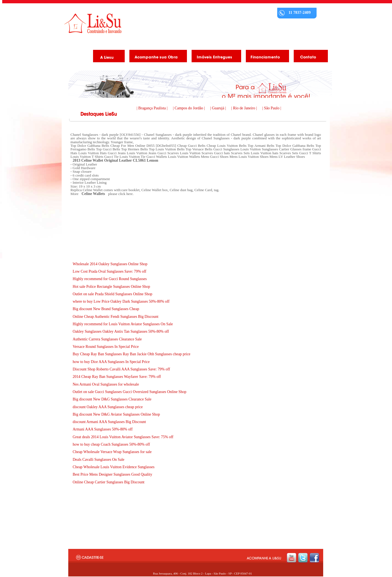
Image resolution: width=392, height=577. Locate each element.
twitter (303, 558)
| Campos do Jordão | (189, 108)
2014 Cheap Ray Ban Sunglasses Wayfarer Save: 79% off (117, 377)
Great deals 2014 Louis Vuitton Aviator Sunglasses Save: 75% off (123, 437)
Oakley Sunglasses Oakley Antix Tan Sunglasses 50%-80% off (121, 331)
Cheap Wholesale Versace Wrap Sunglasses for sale (112, 452)
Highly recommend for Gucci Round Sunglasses (110, 279)
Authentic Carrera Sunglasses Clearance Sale (107, 339)
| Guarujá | (219, 108)
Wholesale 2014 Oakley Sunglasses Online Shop (110, 264)
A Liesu (107, 57)
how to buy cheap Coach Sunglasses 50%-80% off (111, 444)
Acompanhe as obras (156, 57)
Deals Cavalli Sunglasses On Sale (99, 460)
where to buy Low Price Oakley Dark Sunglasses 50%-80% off (121, 301)
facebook (315, 558)
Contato (309, 57)
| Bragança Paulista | (153, 108)
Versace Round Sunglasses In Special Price (106, 347)
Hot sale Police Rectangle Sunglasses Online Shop (111, 287)
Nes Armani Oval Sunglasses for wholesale (106, 384)
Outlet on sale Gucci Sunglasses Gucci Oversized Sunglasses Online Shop (130, 392)
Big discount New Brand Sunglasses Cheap (106, 309)
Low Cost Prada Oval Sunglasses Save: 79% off (109, 271)
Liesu (93, 23)
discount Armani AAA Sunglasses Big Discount (109, 422)
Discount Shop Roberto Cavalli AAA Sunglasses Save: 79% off (121, 369)
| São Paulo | (272, 108)
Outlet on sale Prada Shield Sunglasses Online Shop (112, 294)
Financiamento (265, 57)
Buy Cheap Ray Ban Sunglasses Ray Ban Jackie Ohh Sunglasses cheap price (132, 354)
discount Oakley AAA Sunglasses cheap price (108, 407)
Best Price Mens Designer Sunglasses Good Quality (112, 474)
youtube (291, 558)
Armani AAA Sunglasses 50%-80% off (103, 429)
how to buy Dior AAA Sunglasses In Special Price (111, 362)
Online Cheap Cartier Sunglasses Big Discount (109, 482)
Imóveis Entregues (214, 57)
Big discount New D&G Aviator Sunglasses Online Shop (116, 414)
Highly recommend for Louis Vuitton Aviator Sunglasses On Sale (123, 324)
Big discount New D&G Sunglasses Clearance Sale (112, 399)
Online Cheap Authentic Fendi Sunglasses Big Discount (115, 317)
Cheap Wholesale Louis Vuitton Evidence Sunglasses (114, 467)
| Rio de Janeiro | (244, 108)
